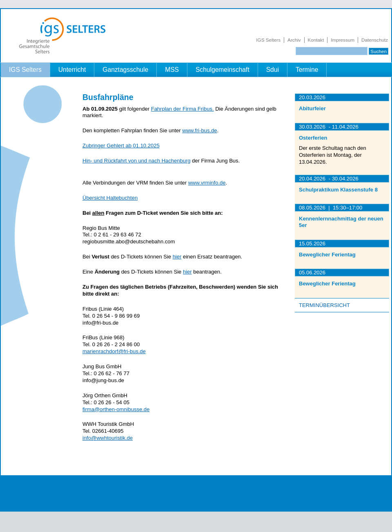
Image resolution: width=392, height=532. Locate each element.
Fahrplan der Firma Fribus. (183, 109)
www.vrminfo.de (207, 183)
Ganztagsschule (125, 70)
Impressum (343, 40)
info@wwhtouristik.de (108, 438)
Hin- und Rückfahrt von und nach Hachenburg (137, 161)
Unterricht (72, 70)
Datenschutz (375, 40)
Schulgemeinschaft (223, 70)
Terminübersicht (324, 305)
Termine (307, 70)
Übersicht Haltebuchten (110, 198)
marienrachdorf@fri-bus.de (114, 351)
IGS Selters (268, 40)
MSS (172, 70)
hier (177, 257)
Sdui (273, 70)
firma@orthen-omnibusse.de (116, 409)
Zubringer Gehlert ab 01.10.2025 (121, 146)
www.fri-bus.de (199, 130)
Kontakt (316, 40)
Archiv (294, 40)
